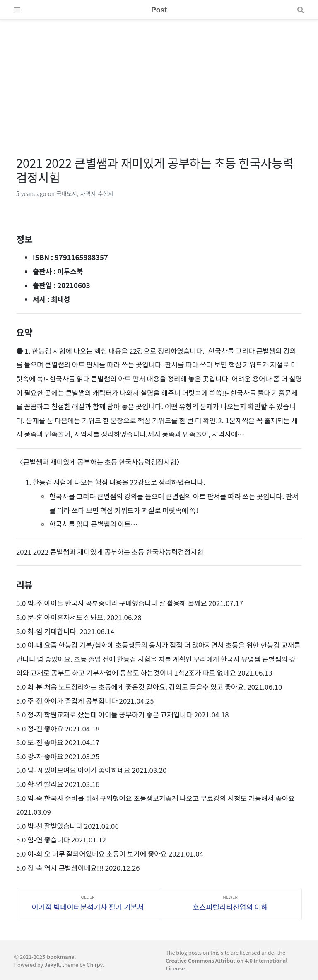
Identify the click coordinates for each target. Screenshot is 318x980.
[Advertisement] (159, 78)
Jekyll (52, 964)
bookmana (61, 957)
